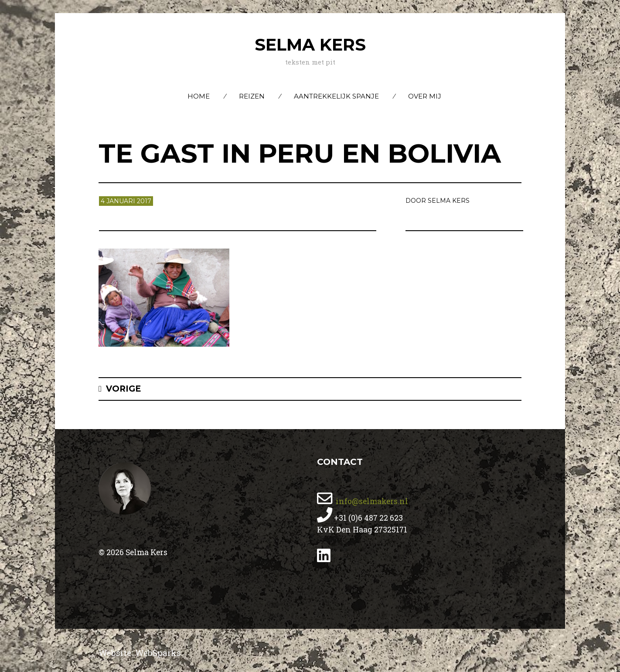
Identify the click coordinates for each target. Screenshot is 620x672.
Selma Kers (310, 45)
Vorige (123, 389)
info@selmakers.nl (371, 501)
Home (199, 96)
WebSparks (158, 653)
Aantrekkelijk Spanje (336, 96)
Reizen (252, 96)
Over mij (425, 96)
